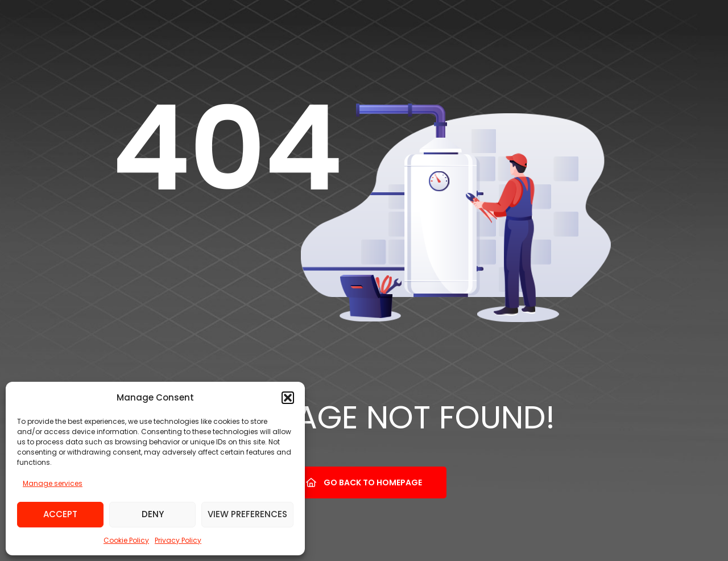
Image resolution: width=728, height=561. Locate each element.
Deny (153, 514)
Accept (60, 514)
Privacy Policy (178, 540)
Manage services (53, 483)
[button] (288, 398)
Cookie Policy (126, 540)
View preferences (247, 514)
